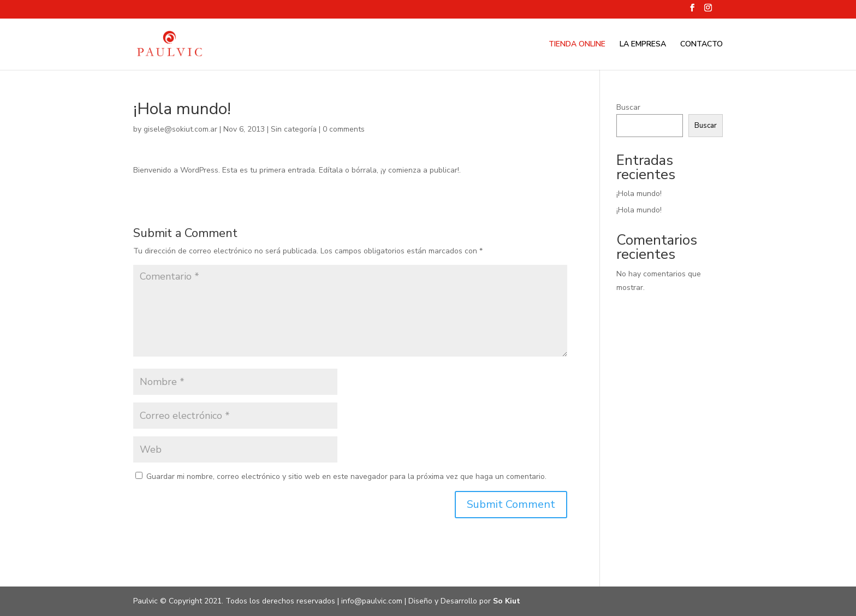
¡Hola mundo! (639, 194)
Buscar (628, 107)
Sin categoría (294, 129)
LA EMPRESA (643, 45)
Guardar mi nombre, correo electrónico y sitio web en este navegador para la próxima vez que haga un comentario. (346, 476)
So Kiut (507, 601)
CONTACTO (702, 45)
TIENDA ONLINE (577, 45)
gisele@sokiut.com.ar (180, 129)
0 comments (344, 129)
